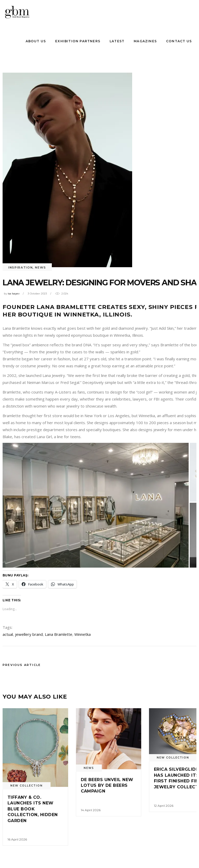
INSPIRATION (20, 267)
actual (8, 634)
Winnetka (83, 634)
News (41, 267)
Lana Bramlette (59, 634)
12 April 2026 (164, 806)
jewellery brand (29, 634)
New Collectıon (27, 786)
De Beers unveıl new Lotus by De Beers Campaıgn (107, 786)
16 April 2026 (17, 839)
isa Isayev (14, 294)
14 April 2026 (91, 810)
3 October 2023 (37, 294)
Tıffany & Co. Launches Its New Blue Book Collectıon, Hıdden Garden (33, 809)
